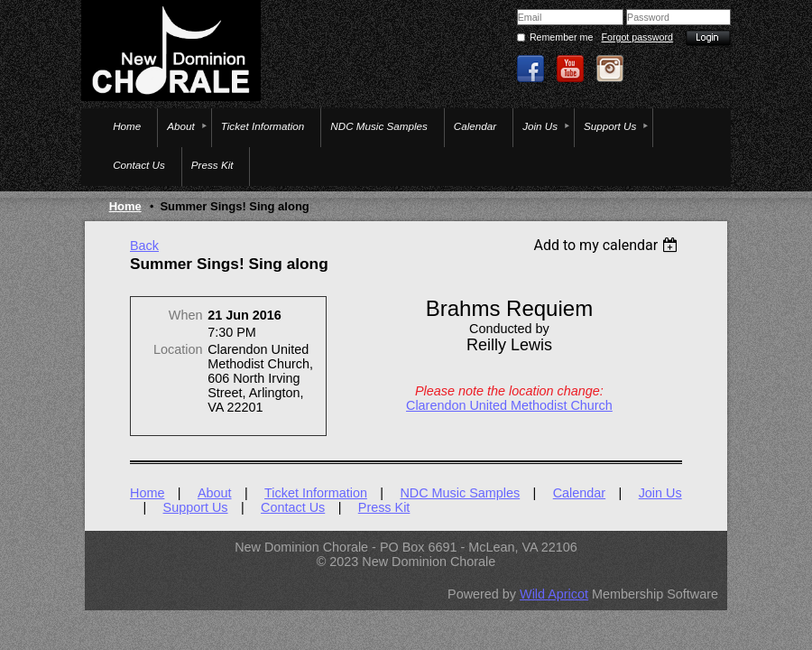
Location (178, 349)
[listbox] (608, 245)
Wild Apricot (554, 594)
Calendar (579, 493)
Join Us (660, 493)
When (186, 315)
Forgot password (637, 37)
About (215, 493)
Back (144, 246)
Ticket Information (316, 493)
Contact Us (293, 507)
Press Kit (384, 507)
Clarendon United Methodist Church (509, 405)
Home (125, 206)
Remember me (561, 37)
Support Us (196, 507)
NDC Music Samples (460, 493)
